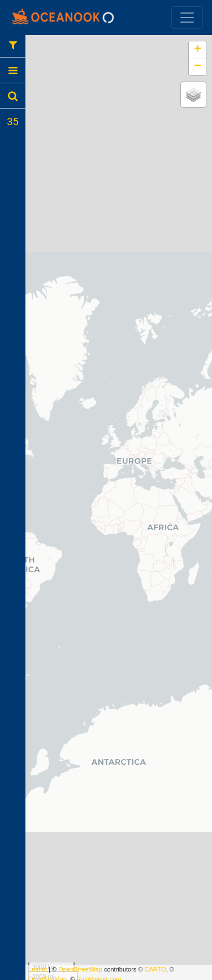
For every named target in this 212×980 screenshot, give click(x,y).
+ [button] (198, 50)
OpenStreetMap (80, 969)
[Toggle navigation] (187, 18)
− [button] (198, 67)
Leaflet (38, 969)
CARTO (155, 969)
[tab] (13, 44)
